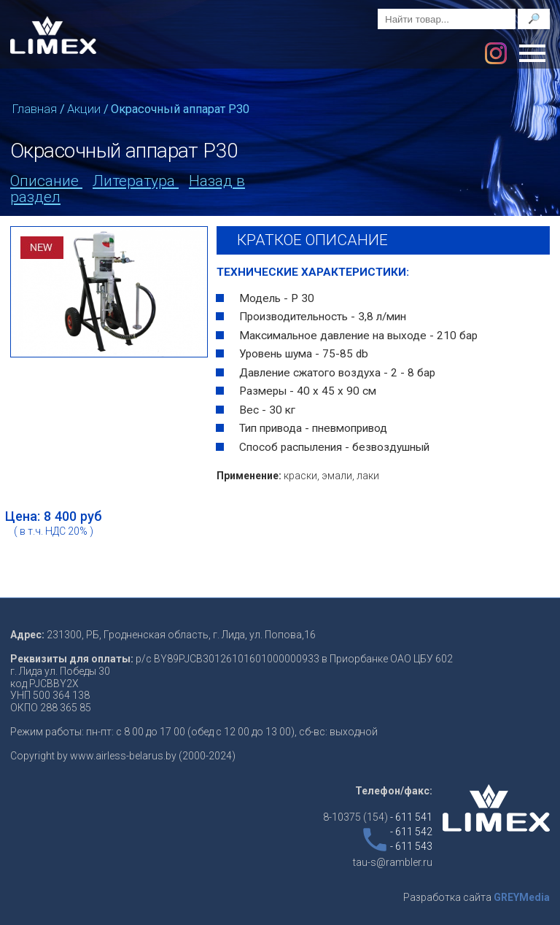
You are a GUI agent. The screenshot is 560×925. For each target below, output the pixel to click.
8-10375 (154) (378, 817)
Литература (136, 181)
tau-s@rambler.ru (393, 862)
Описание (46, 181)
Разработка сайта (477, 897)
